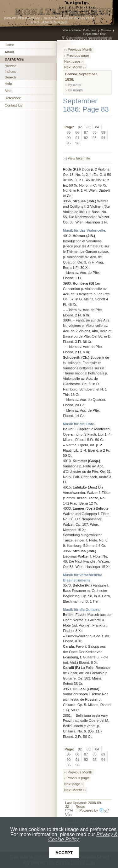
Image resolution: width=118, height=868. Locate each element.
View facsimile (79, 158)
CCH (69, 810)
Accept (64, 853)
